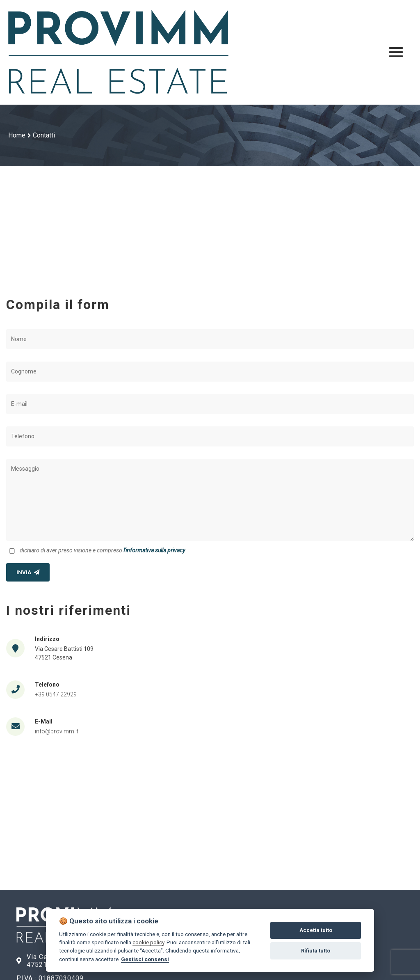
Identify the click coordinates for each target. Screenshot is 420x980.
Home (17, 135)
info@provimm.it (57, 731)
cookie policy (148, 942)
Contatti (44, 135)
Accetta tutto (316, 930)
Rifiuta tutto (316, 951)
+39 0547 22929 (56, 694)
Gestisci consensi (145, 959)
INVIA (28, 572)
